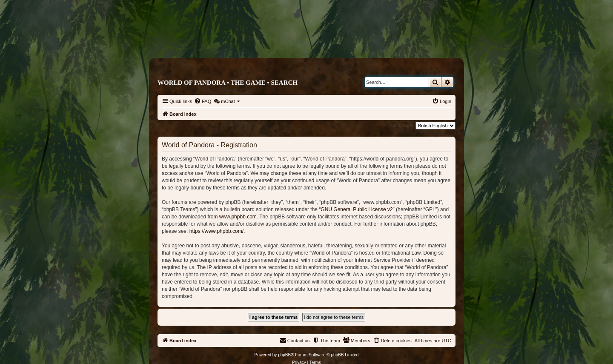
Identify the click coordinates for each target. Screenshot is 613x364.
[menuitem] (203, 101)
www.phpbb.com (238, 217)
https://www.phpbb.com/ (216, 231)
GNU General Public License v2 (357, 209)
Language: (402, 125)
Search (284, 83)
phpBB (284, 355)
